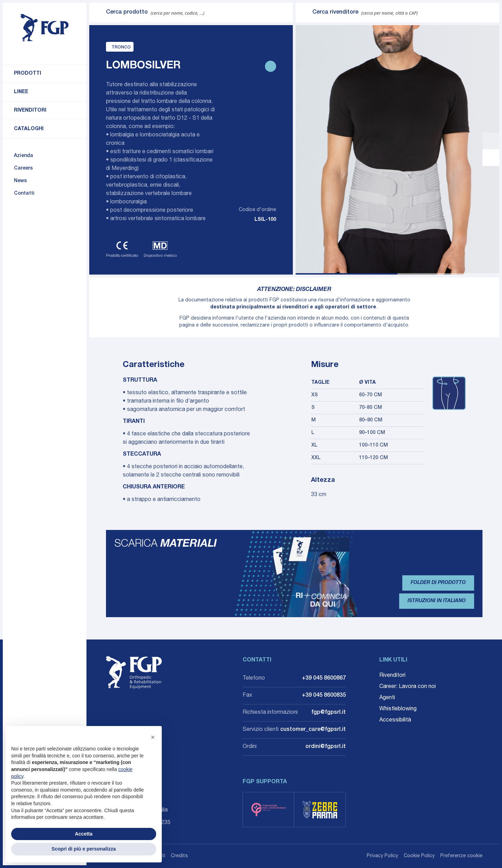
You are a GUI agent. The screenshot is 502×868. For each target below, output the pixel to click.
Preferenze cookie (461, 856)
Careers (23, 169)
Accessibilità (395, 720)
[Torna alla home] (45, 28)
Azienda (24, 156)
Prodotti (28, 74)
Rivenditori (30, 111)
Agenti (387, 698)
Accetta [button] (84, 834)
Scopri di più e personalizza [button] (84, 849)
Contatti (24, 194)
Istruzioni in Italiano (437, 601)
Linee (21, 92)
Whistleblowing (398, 709)
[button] (153, 737)
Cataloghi (29, 129)
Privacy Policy (382, 856)
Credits (179, 856)
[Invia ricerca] (98, 13)
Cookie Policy (419, 856)
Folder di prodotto (438, 583)
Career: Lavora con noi (408, 687)
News (20, 181)
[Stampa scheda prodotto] (271, 66)
